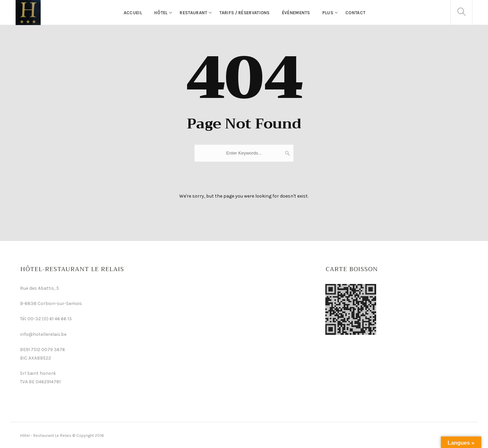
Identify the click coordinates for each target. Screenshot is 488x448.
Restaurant (193, 13)
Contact (355, 13)
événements (296, 13)
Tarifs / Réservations (244, 13)
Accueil (133, 13)
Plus (328, 13)
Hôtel (161, 13)
